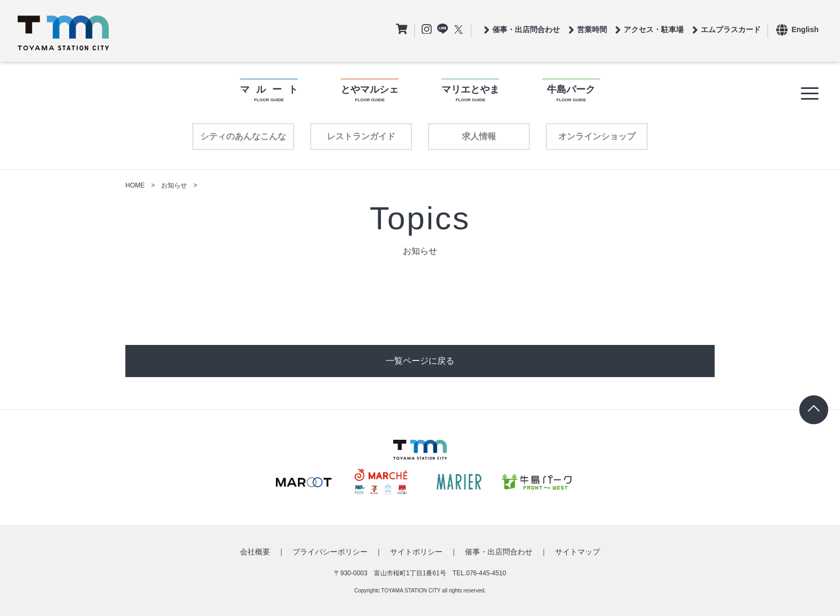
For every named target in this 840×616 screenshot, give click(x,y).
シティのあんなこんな (243, 136)
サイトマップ (577, 552)
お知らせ (174, 185)
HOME (135, 185)
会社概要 (255, 552)
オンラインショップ (597, 136)
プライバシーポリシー (330, 552)
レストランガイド (361, 136)
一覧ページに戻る (420, 361)
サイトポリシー (416, 552)
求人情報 (479, 136)
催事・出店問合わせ (499, 552)
